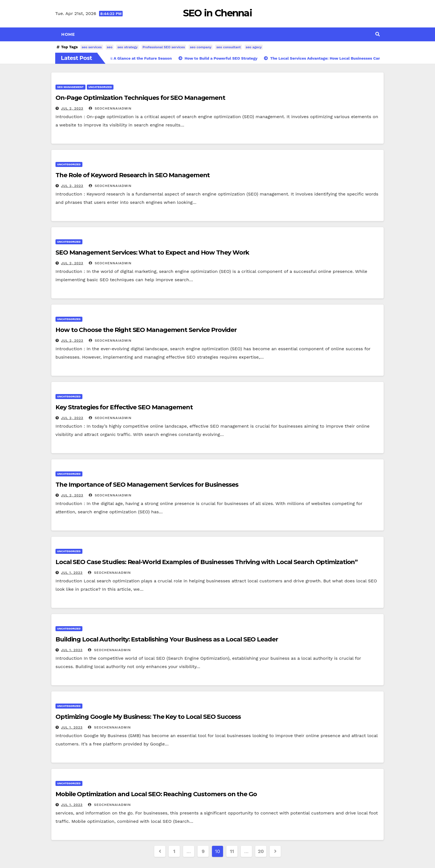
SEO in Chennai (217, 13)
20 (261, 851)
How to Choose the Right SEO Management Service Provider (146, 330)
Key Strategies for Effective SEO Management (124, 407)
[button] (378, 34)
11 (232, 851)
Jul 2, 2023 (72, 108)
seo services (92, 47)
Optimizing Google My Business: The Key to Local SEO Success (148, 717)
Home (68, 34)
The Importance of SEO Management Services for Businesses (147, 485)
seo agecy (254, 47)
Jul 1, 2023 (72, 573)
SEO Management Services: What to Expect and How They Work (152, 252)
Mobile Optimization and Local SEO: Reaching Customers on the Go (156, 794)
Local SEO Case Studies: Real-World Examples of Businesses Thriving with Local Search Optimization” (207, 562)
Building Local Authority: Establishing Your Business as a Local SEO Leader (167, 639)
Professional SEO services (164, 47)
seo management (70, 87)
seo (110, 47)
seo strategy (127, 47)
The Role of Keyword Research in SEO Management (133, 175)
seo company (201, 47)
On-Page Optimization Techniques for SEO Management (140, 98)
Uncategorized (100, 87)
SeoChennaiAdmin (110, 108)
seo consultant (229, 47)
